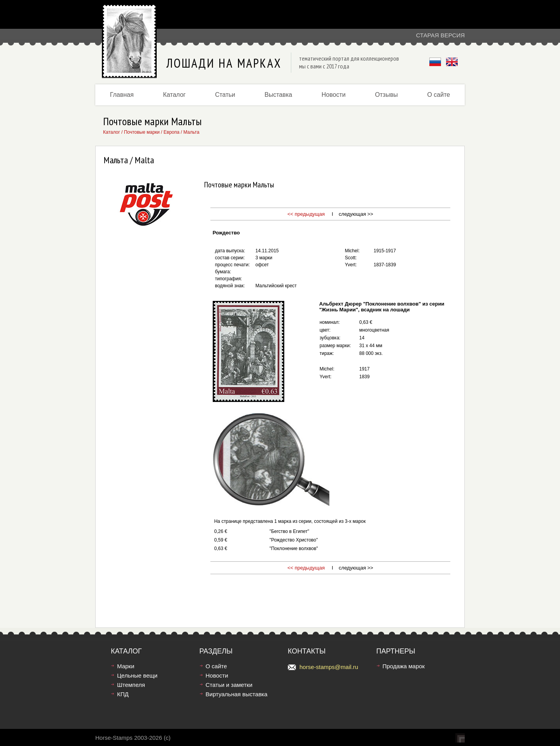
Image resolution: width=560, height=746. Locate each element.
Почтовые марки (142, 132)
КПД (123, 694)
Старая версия (440, 35)
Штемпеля (131, 685)
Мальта (191, 132)
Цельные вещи (137, 675)
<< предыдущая (306, 214)
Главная (122, 95)
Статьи (225, 95)
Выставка (278, 95)
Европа (172, 132)
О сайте (438, 95)
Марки (126, 666)
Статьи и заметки (229, 685)
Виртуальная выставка (237, 694)
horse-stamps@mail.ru (329, 667)
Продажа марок (404, 666)
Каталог (174, 95)
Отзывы (386, 95)
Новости (334, 95)
